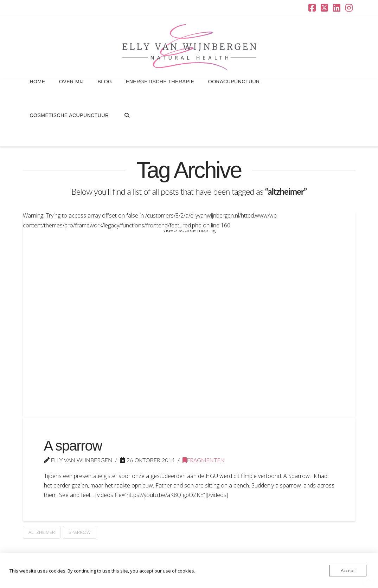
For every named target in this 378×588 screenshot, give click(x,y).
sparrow (80, 532)
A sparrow (73, 446)
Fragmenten (203, 460)
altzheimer (42, 532)
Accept (348, 570)
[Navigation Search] (127, 130)
